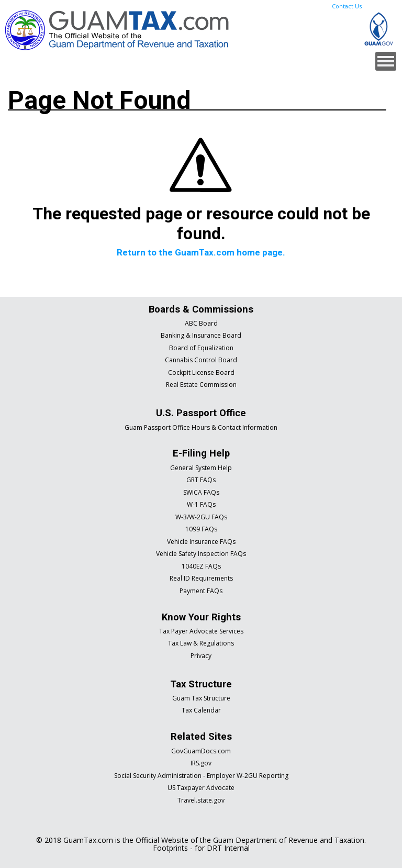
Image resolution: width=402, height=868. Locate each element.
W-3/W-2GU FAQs (201, 517)
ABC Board (201, 323)
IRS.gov (201, 763)
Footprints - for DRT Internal (201, 848)
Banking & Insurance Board (201, 335)
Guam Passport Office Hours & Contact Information (201, 427)
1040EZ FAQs (201, 566)
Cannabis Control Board (201, 360)
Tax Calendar (201, 710)
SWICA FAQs (201, 492)
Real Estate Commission (201, 385)
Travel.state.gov (201, 800)
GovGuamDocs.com (201, 751)
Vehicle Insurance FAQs (201, 542)
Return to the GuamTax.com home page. (201, 252)
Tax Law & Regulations (201, 643)
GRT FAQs (201, 480)
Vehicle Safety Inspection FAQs (201, 554)
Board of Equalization (201, 348)
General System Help (201, 468)
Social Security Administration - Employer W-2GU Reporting (201, 776)
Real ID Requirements (201, 578)
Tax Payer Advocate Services (201, 631)
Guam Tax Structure (201, 698)
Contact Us (347, 6)
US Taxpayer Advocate (201, 788)
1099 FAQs (201, 529)
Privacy (201, 656)
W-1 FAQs (201, 504)
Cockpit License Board (201, 372)
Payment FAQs (201, 591)
